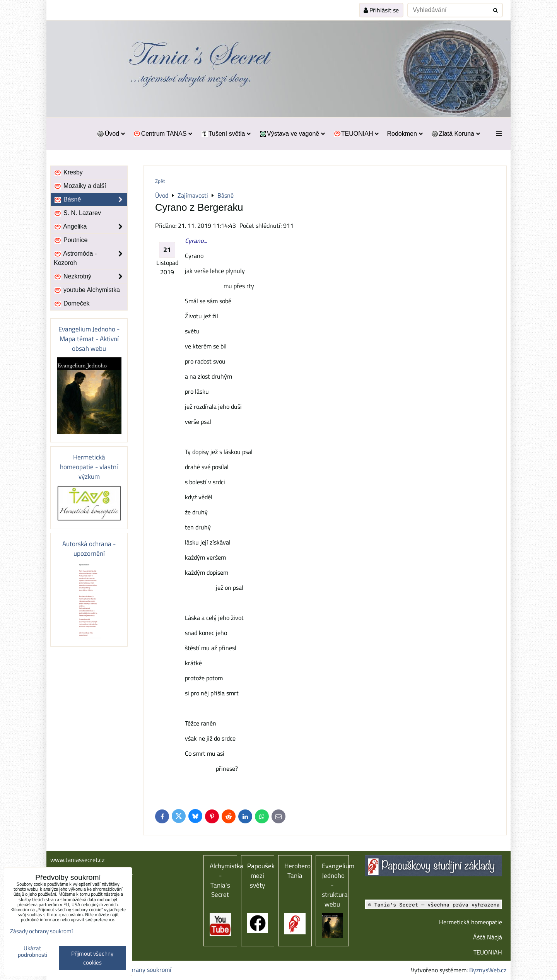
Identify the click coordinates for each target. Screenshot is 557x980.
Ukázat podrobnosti (32, 952)
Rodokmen (405, 134)
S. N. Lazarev (77, 213)
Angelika (91, 227)
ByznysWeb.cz (488, 970)
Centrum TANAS (163, 134)
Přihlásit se (381, 10)
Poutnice (71, 240)
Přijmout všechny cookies (92, 958)
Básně (91, 200)
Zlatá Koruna (455, 134)
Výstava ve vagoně (292, 134)
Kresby (68, 172)
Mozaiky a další (80, 186)
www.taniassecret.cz (77, 860)
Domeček (72, 304)
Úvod (111, 134)
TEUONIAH (356, 134)
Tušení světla (226, 134)
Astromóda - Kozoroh (91, 258)
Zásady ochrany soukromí (138, 970)
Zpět (160, 181)
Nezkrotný (91, 277)
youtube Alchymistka (87, 290)
